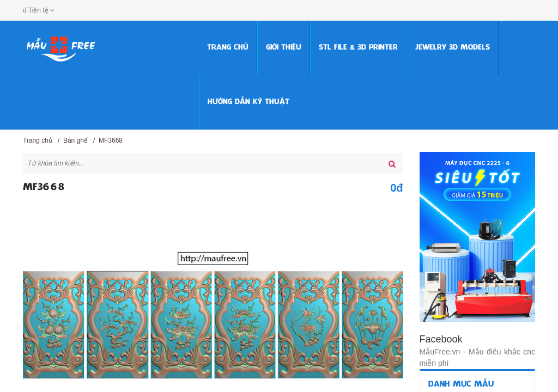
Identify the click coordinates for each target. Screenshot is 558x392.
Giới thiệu (284, 48)
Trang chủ (228, 48)
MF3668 (111, 140)
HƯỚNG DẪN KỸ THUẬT (248, 102)
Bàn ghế (75, 140)
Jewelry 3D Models (453, 48)
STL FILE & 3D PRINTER (358, 48)
